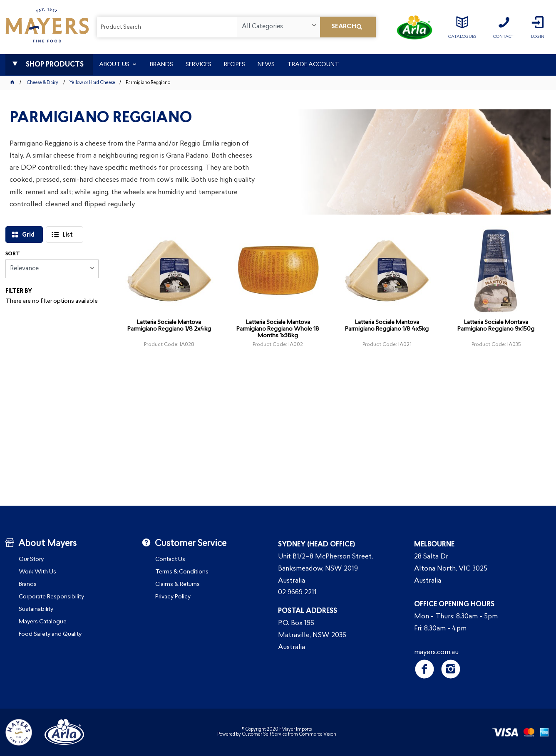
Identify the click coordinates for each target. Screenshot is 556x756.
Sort (13, 254)
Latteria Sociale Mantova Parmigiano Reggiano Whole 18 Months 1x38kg (278, 329)
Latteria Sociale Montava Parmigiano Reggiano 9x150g (496, 326)
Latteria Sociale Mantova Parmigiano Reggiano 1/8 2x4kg (169, 326)
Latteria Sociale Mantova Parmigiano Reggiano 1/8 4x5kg (387, 326)
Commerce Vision (318, 735)
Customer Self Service (264, 735)
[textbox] (167, 27)
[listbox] (278, 27)
